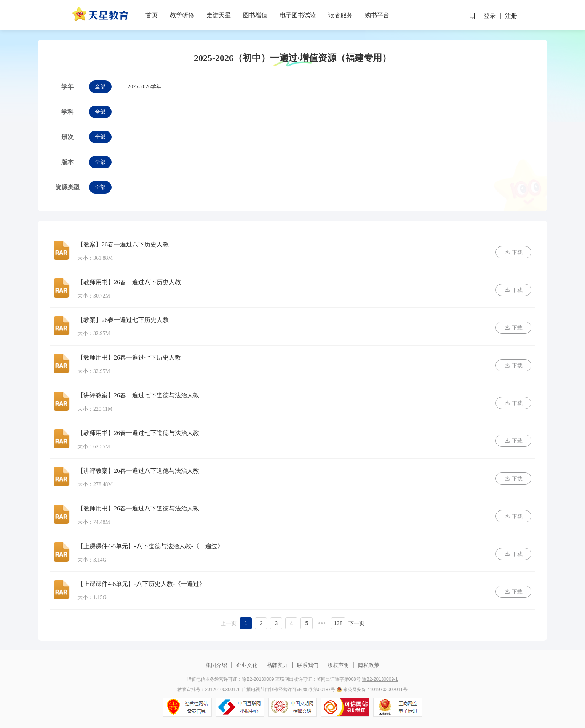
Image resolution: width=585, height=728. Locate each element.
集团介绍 (217, 665)
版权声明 (338, 665)
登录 (490, 16)
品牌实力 (277, 665)
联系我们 (308, 665)
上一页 (229, 623)
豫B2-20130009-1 (380, 679)
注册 (511, 16)
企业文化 (247, 665)
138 (338, 623)
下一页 (356, 623)
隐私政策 (368, 665)
